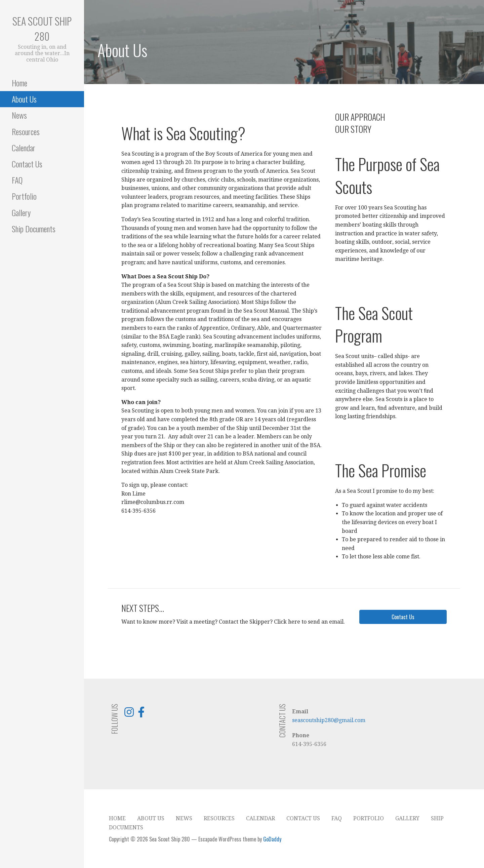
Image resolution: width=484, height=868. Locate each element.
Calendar (24, 148)
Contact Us (27, 164)
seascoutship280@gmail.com (329, 720)
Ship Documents (34, 229)
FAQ (17, 180)
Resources (26, 131)
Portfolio (24, 196)
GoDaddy (272, 839)
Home (19, 83)
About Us (24, 99)
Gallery (21, 212)
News (19, 115)
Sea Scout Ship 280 (42, 29)
